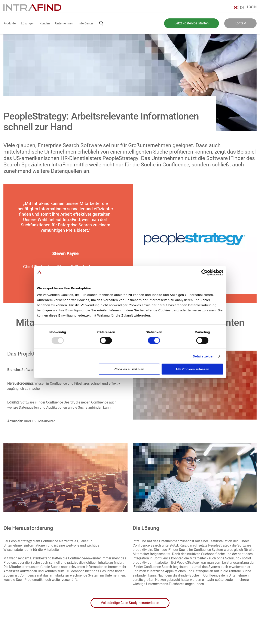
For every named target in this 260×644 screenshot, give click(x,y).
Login (252, 7)
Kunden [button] (45, 23)
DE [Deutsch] (236, 7)
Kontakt (240, 23)
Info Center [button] (86, 23)
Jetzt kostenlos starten (192, 23)
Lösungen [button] (28, 23)
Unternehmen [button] (64, 23)
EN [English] (242, 7)
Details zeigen (204, 356)
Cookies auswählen (129, 369)
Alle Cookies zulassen (192, 369)
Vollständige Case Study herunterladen (130, 603)
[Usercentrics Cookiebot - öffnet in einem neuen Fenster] (204, 272)
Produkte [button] (10, 23)
